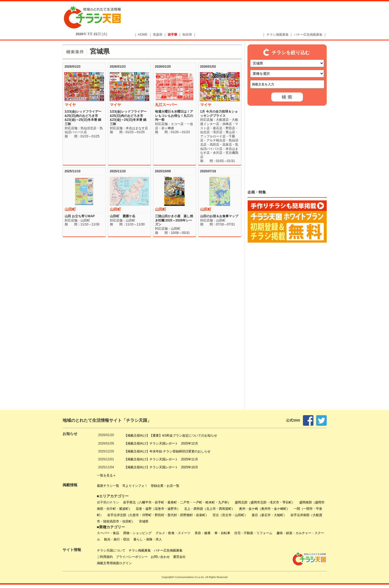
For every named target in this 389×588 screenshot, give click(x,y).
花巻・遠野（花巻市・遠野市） (158, 509)
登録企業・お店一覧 (165, 486)
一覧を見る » (106, 475)
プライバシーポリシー (132, 557)
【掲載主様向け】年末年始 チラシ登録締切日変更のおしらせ (167, 451)
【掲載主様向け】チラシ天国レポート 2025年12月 (161, 443)
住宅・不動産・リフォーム (253, 533)
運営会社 (179, 557)
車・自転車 (222, 533)
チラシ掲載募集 (278, 35)
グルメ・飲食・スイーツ (173, 533)
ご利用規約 (105, 557)
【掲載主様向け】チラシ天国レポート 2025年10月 (161, 467)
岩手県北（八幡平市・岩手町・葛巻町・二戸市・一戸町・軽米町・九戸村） (177, 502)
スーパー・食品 (108, 533)
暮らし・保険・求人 (148, 539)
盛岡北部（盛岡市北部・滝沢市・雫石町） (265, 502)
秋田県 (187, 35)
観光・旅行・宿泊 (117, 539)
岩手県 (172, 35)
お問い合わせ (160, 557)
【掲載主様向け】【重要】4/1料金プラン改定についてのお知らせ (171, 436)
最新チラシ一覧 (108, 486)
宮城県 (144, 521)
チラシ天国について (111, 550)
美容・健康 (203, 533)
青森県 (158, 35)
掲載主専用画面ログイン (114, 563)
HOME (143, 35)
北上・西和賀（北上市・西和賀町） (209, 509)
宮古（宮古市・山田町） (230, 515)
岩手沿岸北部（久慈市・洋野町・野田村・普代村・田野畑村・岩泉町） (158, 515)
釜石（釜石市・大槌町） (269, 515)
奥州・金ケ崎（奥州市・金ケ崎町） (264, 509)
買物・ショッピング (137, 533)
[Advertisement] (233, 18)
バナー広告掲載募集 (308, 35)
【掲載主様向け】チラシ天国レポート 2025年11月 (161, 459)
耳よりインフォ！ (135, 486)
